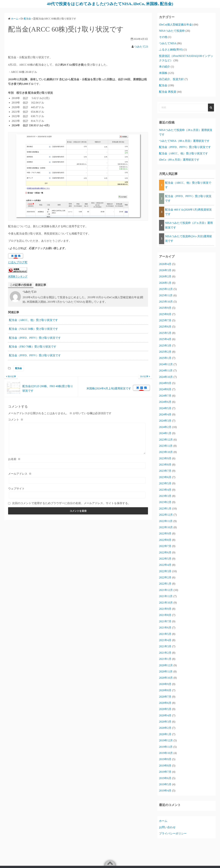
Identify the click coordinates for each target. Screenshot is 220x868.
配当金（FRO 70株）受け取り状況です (33, 347)
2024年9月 (165, 383)
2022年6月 (165, 552)
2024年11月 (166, 370)
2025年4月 (165, 339)
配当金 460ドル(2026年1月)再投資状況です (188, 212)
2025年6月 (165, 327)
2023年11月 (166, 446)
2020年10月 (166, 678)
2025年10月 (166, 301)
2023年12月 (166, 439)
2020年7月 (165, 696)
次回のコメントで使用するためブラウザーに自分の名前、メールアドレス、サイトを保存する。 (71, 503)
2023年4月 (165, 490)
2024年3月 (165, 420)
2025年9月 (165, 308)
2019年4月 (165, 791)
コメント (16, 419)
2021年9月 (165, 609)
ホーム (163, 821)
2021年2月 (165, 653)
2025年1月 (165, 358)
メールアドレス (20, 474)
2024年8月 (165, 389)
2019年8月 (165, 765)
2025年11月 (166, 295)
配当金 (19, 368)
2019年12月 (166, 740)
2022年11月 (166, 521)
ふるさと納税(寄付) (171, 49)
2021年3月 (165, 646)
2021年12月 (166, 590)
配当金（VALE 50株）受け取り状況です (34, 329)
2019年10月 (166, 753)
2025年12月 (166, 289)
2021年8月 (165, 615)
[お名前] (77, 466)
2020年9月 (165, 684)
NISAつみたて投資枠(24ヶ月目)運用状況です (188, 238)
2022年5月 (165, 558)
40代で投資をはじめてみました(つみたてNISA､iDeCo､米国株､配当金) (110, 4)
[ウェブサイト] (77, 495)
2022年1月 (165, 584)
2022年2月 (165, 577)
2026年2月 (165, 276)
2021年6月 (165, 627)
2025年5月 (165, 333)
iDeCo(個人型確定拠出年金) (176, 24)
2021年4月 (165, 640)
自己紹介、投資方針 (171, 79)
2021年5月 (165, 634)
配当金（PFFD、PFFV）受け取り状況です (35, 338)
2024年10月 (166, 377)
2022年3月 (165, 571)
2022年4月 (165, 565)
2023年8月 (165, 464)
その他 (163, 37)
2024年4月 (165, 414)
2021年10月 (166, 602)
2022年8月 (165, 540)
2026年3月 (165, 270)
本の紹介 (165, 66)
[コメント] (77, 438)
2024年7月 (165, 395)
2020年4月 (165, 715)
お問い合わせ (167, 827)
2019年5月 (165, 784)
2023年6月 (165, 477)
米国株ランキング (18, 276)
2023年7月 (165, 471)
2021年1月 (165, 659)
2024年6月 (165, 402)
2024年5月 (165, 408)
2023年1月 (165, 508)
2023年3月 (165, 496)
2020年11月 (166, 671)
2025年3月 (165, 345)
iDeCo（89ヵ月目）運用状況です (179, 159)
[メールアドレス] (77, 480)
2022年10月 (166, 527)
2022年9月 (165, 533)
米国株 (163, 73)
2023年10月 (166, 452)
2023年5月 (165, 483)
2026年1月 (165, 283)
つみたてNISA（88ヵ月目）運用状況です (184, 141)
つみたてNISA (168, 43)
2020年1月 (165, 734)
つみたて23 (141, 46)
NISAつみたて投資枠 (172, 31)
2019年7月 (165, 772)
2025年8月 (165, 314)
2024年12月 (166, 364)
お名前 (14, 459)
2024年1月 (165, 433)
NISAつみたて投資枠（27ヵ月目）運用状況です (189, 225)
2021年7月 (165, 621)
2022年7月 (165, 546)
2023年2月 (165, 502)
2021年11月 (166, 596)
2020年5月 (165, 709)
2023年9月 (165, 458)
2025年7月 (165, 320)
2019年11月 (166, 747)
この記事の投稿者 (21, 285)
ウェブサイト (16, 489)
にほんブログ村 (18, 262)
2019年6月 (165, 778)
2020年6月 (165, 703)
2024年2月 (165, 427)
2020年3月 (165, 721)
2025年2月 (165, 352)
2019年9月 (165, 759)
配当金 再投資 (168, 92)
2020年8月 (165, 690)
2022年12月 (166, 515)
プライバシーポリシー (173, 833)
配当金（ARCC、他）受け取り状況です (33, 320)
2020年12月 (166, 665)
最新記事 (41, 285)
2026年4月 (165, 264)
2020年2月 (165, 728)
